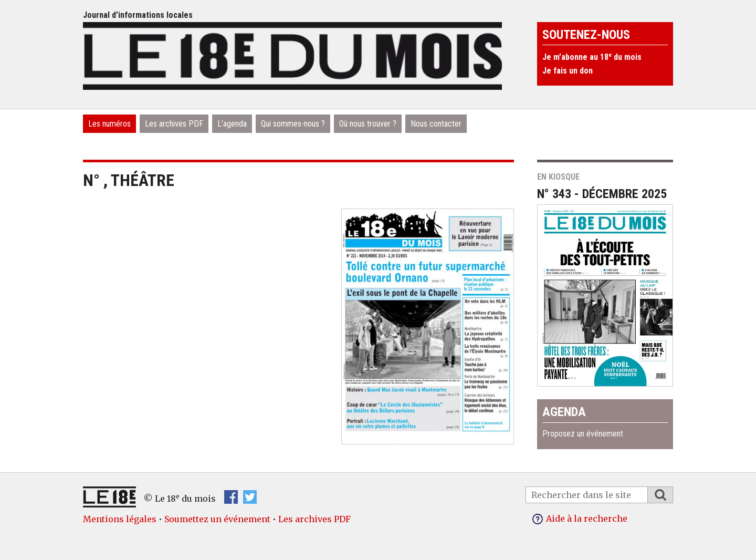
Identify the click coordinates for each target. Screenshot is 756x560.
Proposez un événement (583, 434)
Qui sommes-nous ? (293, 124)
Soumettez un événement (217, 519)
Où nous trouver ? (368, 124)
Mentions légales (120, 519)
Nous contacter (436, 124)
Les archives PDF (174, 124)
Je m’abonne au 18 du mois (592, 57)
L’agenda (232, 124)
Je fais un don (568, 71)
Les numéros (109, 124)
